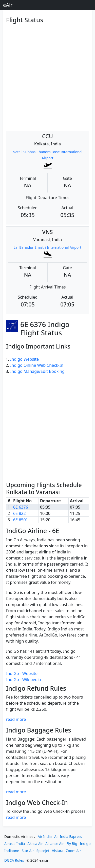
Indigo (85, 844)
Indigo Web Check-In (37, 803)
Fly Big (72, 844)
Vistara (58, 851)
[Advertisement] (48, 73)
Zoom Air (73, 851)
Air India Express (68, 836)
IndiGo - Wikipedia (24, 680)
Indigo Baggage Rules (39, 730)
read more (16, 719)
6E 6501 (21, 520)
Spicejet (43, 851)
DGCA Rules (14, 860)
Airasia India (15, 844)
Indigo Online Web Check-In (37, 365)
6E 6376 (21, 507)
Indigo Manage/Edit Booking (37, 371)
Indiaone (12, 851)
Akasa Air (35, 844)
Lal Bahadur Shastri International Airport (48, 247)
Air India (45, 836)
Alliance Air (55, 844)
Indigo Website (24, 359)
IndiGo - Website (22, 673)
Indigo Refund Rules (36, 688)
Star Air (28, 851)
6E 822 (20, 513)
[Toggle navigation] (88, 5)
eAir (8, 5)
